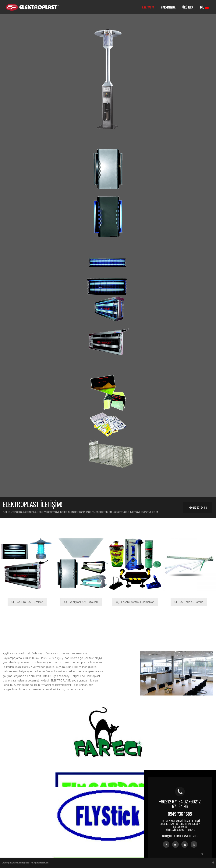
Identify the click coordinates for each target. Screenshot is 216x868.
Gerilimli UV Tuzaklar (27, 602)
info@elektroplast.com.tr (180, 836)
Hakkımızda (168, 7)
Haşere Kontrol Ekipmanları (135, 602)
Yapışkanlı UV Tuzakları (81, 602)
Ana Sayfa (148, 7)
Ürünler (188, 7)
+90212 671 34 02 (198, 507)
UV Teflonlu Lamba (189, 602)
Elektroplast (23, 863)
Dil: (204, 7)
